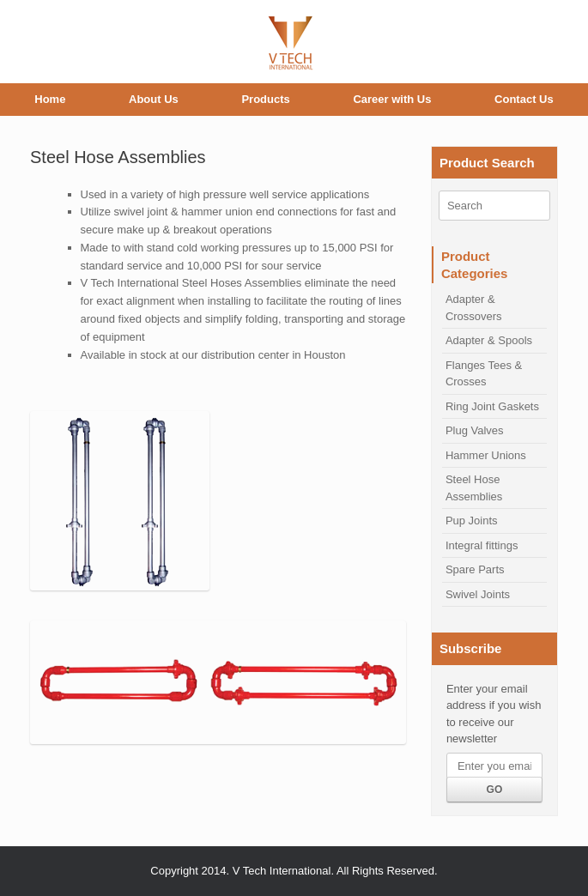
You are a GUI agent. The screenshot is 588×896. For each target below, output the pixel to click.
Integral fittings (482, 545)
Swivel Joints (478, 594)
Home (50, 99)
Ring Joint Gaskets (492, 406)
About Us (154, 99)
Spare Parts (475, 569)
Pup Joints (472, 521)
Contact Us (524, 99)
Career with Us (392, 99)
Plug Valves (475, 430)
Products (265, 99)
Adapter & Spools (489, 340)
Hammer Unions (486, 455)
